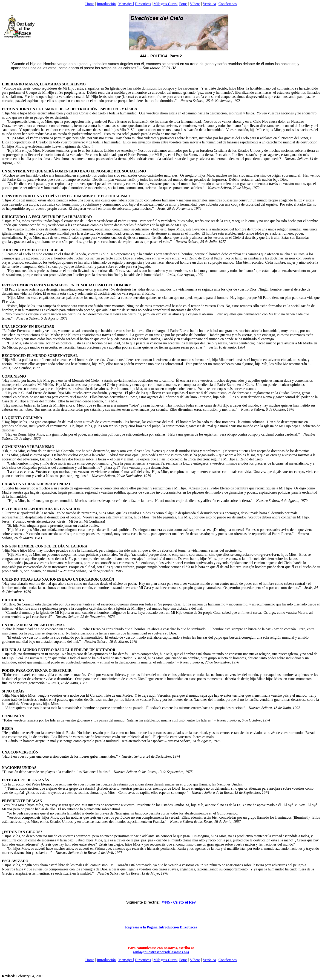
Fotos (183, 4)
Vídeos (195, 4)
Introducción (106, 4)
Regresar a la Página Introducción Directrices (161, 927)
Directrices (143, 4)
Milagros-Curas (165, 4)
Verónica (209, 4)
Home (90, 4)
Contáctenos (228, 4)
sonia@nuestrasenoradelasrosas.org (161, 952)
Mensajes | (126, 4)
